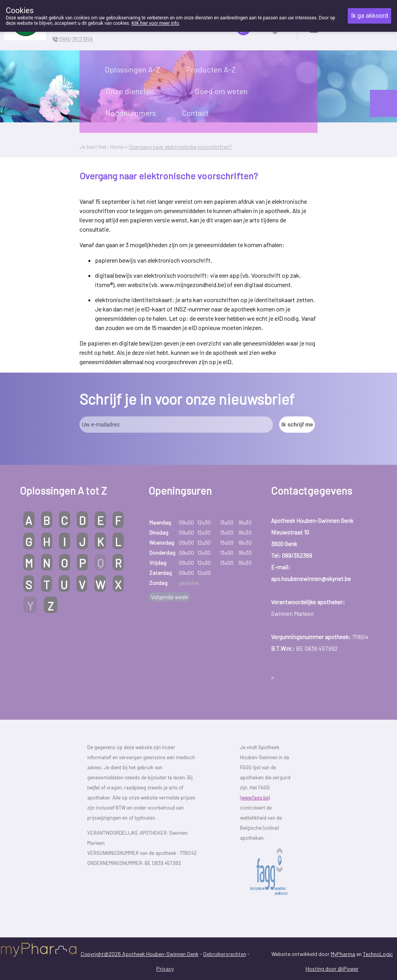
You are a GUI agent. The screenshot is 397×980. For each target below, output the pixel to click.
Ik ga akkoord (369, 16)
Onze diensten (130, 91)
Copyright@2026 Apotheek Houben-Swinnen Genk (140, 954)
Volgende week (169, 597)
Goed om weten (221, 91)
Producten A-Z (211, 69)
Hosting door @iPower (332, 969)
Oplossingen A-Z (132, 69)
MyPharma (343, 954)
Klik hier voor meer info (155, 23)
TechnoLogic (378, 954)
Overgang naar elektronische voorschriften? (180, 147)
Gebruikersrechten (225, 954)
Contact (195, 113)
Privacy (165, 969)
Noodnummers (131, 113)
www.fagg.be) (255, 798)
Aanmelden (341, 27)
